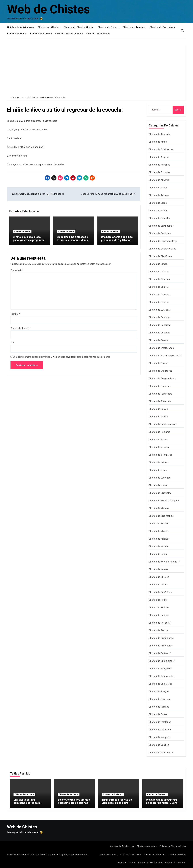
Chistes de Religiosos (160, 669)
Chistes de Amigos (159, 157)
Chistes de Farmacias (160, 386)
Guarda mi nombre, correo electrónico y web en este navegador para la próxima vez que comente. (62, 357)
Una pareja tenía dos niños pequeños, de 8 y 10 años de (117, 240)
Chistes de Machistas (160, 493)
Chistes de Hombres (160, 432)
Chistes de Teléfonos (160, 722)
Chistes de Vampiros (160, 737)
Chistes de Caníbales (160, 233)
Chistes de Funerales (160, 401)
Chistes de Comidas (159, 279)
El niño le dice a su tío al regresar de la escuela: (65, 110)
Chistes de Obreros (159, 577)
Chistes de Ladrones (160, 478)
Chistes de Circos (158, 264)
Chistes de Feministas (161, 394)
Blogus (67, 855)
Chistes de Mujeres (159, 531)
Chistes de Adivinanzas (21, 27)
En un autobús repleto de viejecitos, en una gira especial (117, 803)
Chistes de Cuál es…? (160, 310)
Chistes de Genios (158, 409)
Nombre (15, 314)
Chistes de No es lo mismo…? (164, 562)
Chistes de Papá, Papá (161, 592)
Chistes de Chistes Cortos (79, 27)
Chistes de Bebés (158, 211)
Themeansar (81, 855)
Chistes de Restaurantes (162, 676)
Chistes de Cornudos (160, 294)
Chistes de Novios (158, 569)
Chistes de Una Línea (160, 730)
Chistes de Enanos (159, 363)
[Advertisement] (97, 68)
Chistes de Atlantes (49, 27)
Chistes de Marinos (159, 508)
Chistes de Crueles (159, 302)
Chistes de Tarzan (158, 714)
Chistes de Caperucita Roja (163, 241)
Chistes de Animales (134, 27)
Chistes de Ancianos (160, 165)
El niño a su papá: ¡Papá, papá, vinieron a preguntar (29, 238)
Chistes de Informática (161, 455)
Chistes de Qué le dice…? (162, 661)
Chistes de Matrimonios (69, 34)
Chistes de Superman (160, 699)
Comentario (17, 270)
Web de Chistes (48, 9)
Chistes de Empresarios (161, 348)
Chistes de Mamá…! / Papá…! (164, 501)
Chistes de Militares (159, 524)
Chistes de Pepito (158, 600)
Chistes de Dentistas (160, 317)
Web (13, 343)
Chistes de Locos (158, 485)
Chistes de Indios (158, 440)
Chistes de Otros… (108, 27)
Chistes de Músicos (159, 539)
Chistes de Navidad (159, 546)
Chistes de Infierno (159, 447)
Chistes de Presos (159, 630)
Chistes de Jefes (158, 470)
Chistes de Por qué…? (160, 623)
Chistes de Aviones (159, 195)
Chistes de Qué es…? (160, 653)
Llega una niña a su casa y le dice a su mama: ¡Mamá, (73, 238)
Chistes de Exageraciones (162, 378)
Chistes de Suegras (159, 691)
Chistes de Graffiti (158, 417)
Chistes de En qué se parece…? (165, 356)
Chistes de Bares (158, 203)
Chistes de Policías (159, 607)
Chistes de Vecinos (159, 745)
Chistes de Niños (17, 34)
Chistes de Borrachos (162, 27)
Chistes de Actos (158, 142)
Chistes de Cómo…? (159, 287)
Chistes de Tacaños (159, 707)
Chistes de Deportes (160, 325)
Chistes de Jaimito (159, 462)
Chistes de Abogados (160, 134)
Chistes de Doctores (98, 34)
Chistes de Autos (158, 188)
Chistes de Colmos (41, 34)
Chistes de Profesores (161, 646)
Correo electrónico (21, 328)
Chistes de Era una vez (161, 371)
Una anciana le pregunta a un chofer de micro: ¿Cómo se (162, 803)
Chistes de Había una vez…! (163, 424)
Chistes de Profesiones (161, 638)
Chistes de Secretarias (161, 684)
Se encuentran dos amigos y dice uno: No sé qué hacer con (74, 803)
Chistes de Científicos (160, 256)
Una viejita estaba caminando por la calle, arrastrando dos (27, 803)
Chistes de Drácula (159, 340)
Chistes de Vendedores (161, 753)
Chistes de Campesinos (161, 226)
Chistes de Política (159, 615)
